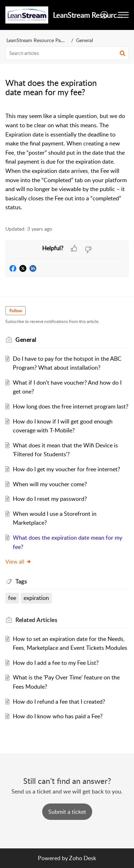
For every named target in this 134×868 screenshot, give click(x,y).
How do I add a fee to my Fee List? (56, 663)
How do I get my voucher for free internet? (66, 469)
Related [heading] (36, 620)
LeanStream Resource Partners (40, 40)
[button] (105, 15)
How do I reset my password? (50, 499)
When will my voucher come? (50, 484)
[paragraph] (67, 162)
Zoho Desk (83, 858)
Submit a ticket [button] (67, 812)
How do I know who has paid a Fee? (58, 716)
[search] (67, 53)
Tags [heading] (21, 581)
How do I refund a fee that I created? (59, 702)
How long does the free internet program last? (71, 406)
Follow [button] (16, 311)
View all (18, 561)
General (85, 40)
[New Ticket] (67, 812)
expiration (36, 598)
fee (12, 598)
